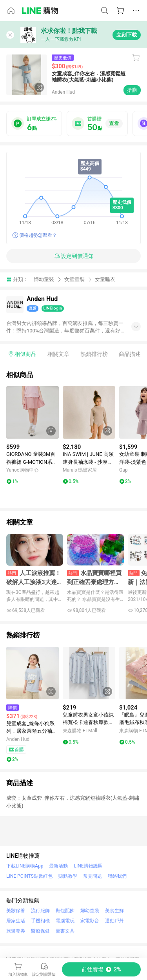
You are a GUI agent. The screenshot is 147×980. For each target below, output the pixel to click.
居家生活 (16, 921)
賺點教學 (68, 876)
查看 (114, 123)
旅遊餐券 (16, 931)
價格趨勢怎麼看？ (38, 235)
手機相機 (40, 921)
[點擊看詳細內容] (33, 412)
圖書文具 (65, 931)
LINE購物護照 (88, 866)
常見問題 (93, 876)
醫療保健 (40, 931)
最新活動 (58, 866)
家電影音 (90, 921)
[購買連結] (101, 969)
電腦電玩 (65, 921)
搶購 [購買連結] (132, 90)
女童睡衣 (105, 279)
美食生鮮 (114, 911)
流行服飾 (40, 911)
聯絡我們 (117, 876)
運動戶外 (114, 921)
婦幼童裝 (44, 279)
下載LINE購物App (25, 866)
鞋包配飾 (65, 911)
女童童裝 (74, 279)
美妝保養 (16, 911)
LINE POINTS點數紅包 (29, 876)
